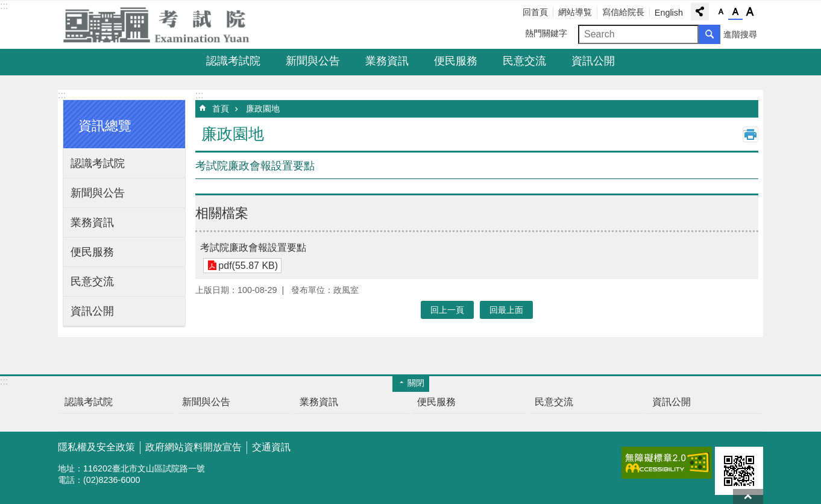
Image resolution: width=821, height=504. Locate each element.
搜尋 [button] (709, 34)
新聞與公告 (313, 61)
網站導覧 (575, 12)
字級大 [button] (750, 12)
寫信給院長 (623, 12)
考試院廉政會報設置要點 (253, 247)
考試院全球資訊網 (163, 25)
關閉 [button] (416, 383)
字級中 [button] (735, 12)
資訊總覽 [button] (105, 126)
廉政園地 (263, 109)
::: (4, 6)
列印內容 (750, 134)
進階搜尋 (740, 34)
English (669, 13)
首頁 (221, 109)
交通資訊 (271, 447)
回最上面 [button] (506, 310)
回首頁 (535, 12)
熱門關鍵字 (546, 33)
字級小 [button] (721, 12)
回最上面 (748, 496)
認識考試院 (233, 61)
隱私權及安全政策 (96, 447)
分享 (700, 11)
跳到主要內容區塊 (6, 6)
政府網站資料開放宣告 (193, 447)
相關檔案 (222, 213)
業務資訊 (387, 61)
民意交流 (524, 61)
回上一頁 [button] (447, 310)
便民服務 (456, 61)
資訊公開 (593, 61)
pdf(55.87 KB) (248, 266)
